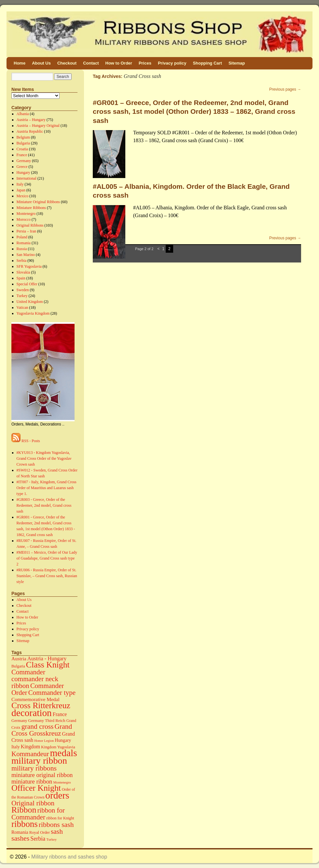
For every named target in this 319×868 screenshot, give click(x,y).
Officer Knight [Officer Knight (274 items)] (36, 788)
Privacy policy (172, 63)
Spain (21, 278)
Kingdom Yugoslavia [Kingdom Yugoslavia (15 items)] (58, 747)
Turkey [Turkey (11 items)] (51, 839)
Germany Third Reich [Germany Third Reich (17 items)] (47, 720)
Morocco (24, 219)
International (27, 178)
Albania (23, 114)
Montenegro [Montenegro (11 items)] (62, 782)
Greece (22, 167)
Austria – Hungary (31, 120)
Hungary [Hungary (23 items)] (63, 740)
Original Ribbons (30, 225)
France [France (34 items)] (60, 714)
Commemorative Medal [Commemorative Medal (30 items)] (35, 699)
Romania (24, 243)
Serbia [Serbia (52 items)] (38, 839)
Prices (145, 63)
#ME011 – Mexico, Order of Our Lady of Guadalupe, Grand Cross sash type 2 (47, 558)
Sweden (23, 290)
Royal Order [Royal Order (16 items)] (40, 832)
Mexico (23, 196)
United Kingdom (30, 302)
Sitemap (237, 63)
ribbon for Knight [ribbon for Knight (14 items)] (60, 818)
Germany (24, 161)
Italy (20, 184)
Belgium (23, 137)
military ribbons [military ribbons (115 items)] (34, 768)
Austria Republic (30, 131)
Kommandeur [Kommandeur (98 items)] (30, 754)
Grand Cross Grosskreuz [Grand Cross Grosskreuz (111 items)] (42, 730)
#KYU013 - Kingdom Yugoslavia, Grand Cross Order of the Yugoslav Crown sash (44, 458)
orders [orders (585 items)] (57, 795)
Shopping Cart (207, 63)
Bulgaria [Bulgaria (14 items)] (18, 666)
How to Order (119, 63)
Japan (21, 190)
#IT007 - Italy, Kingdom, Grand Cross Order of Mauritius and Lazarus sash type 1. (47, 488)
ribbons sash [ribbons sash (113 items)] (56, 825)
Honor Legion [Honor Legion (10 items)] (44, 741)
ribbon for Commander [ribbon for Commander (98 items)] (38, 814)
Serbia (22, 261)
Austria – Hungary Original (38, 126)
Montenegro (26, 214)
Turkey (22, 296)
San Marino (26, 255)
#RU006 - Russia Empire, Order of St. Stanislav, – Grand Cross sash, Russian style (47, 576)
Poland (22, 237)
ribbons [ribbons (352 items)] (25, 824)
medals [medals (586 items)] (64, 753)
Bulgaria (23, 143)
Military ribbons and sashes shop (69, 857)
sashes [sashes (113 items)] (20, 838)
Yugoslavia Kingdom (33, 313)
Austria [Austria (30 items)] (19, 658)
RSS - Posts (26, 441)
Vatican (22, 307)
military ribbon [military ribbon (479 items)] (39, 761)
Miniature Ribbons (31, 208)
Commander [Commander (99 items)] (28, 672)
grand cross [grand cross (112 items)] (38, 726)
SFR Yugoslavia (29, 266)
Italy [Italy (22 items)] (16, 747)
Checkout (67, 63)
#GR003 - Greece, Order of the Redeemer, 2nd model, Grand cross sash (44, 505)
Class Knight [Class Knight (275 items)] (48, 665)
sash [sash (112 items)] (57, 831)
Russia (22, 249)
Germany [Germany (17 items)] (19, 720)
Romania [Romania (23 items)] (20, 832)
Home (20, 63)
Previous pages (285, 89)
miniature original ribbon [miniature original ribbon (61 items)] (42, 775)
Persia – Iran (27, 231)
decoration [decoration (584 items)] (32, 713)
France (22, 155)
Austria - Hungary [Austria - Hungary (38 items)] (47, 658)
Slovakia (23, 272)
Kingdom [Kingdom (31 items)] (30, 747)
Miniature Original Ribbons (38, 202)
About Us (41, 63)
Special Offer (27, 284)
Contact (91, 63)
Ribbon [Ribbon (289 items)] (24, 810)
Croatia (22, 149)
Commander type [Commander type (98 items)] (52, 693)
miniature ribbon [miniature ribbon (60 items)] (32, 781)
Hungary (23, 172)
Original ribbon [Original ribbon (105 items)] (33, 803)
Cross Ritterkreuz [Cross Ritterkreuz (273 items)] (41, 705)
